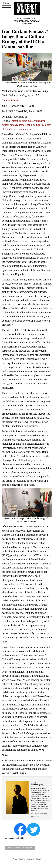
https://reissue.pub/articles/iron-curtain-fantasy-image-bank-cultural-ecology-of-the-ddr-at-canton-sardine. (27, 125)
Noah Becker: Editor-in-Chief (27, 859)
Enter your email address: (16, 838)
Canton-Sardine (10, 100)
